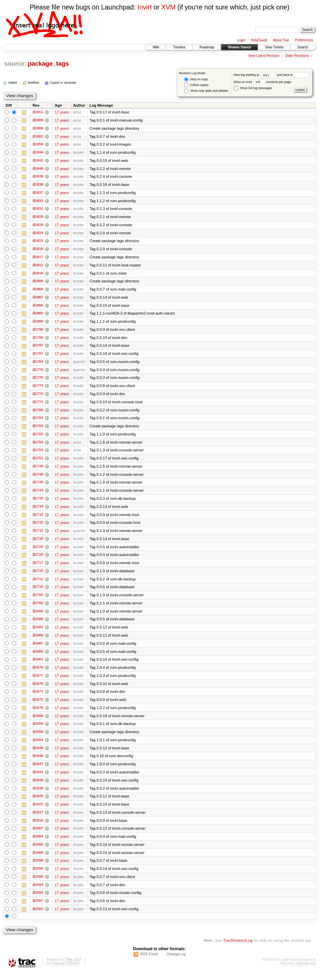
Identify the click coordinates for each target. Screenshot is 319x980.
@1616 (38, 827)
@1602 (38, 852)
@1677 (38, 681)
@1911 (38, 112)
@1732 (38, 527)
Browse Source (240, 47)
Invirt (144, 7)
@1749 (38, 470)
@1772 (38, 397)
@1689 (38, 640)
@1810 (38, 275)
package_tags (48, 63)
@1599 (38, 868)
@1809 (38, 283)
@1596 (38, 876)
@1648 (38, 762)
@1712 (38, 583)
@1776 (38, 380)
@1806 (38, 307)
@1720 (38, 559)
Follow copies (196, 85)
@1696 (38, 624)
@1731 (38, 535)
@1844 (38, 153)
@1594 (38, 892)
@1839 (38, 177)
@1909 (38, 120)
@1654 (38, 746)
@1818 (38, 250)
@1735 (38, 502)
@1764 (38, 421)
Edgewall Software (65, 971)
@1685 (38, 657)
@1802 (38, 315)
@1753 (38, 453)
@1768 (38, 413)
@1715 (38, 575)
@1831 (38, 210)
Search (303, 47)
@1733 (38, 518)
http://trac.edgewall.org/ (298, 971)
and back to (293, 75)
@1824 (38, 234)
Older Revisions (297, 56)
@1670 (38, 713)
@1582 (38, 917)
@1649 (38, 754)
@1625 (38, 803)
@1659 (38, 730)
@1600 (38, 860)
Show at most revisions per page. (263, 82)
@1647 (38, 770)
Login (241, 40)
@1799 (38, 332)
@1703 (38, 600)
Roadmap (207, 47)
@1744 (38, 494)
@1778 (38, 372)
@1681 (38, 665)
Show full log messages (253, 88)
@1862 (38, 136)
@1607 (38, 835)
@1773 (38, 388)
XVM (168, 7)
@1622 (38, 811)
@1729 (38, 551)
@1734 (38, 510)
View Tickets (274, 47)
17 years (62, 112)
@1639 (38, 787)
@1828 (38, 226)
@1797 (38, 348)
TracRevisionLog (238, 948)
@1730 (38, 543)
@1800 (38, 323)
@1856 (38, 145)
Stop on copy (196, 79)
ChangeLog (176, 962)
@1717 (38, 567)
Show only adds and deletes (206, 91)
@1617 (38, 819)
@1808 (38, 291)
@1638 (38, 795)
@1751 (38, 462)
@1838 (38, 185)
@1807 (38, 299)
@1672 (38, 705)
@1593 (38, 900)
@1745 (38, 486)
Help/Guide (259, 40)
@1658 (38, 738)
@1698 (38, 616)
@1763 (38, 429)
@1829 (38, 218)
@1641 (38, 779)
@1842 (38, 161)
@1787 (38, 356)
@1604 (38, 844)
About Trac (281, 40)
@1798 (38, 340)
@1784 (38, 364)
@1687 (38, 648)
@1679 (38, 673)
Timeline (179, 47)
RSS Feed (149, 962)
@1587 (38, 909)
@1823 (38, 242)
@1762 (38, 437)
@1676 (38, 689)
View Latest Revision (264, 56)
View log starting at (255, 75)
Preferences (304, 40)
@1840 (38, 169)
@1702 (38, 608)
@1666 (38, 722)
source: (15, 63)
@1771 (38, 405)
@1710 (38, 592)
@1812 (38, 267)
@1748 (38, 478)
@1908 (38, 128)
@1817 (38, 258)
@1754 (38, 445)
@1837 (38, 193)
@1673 (38, 697)
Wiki (156, 47)
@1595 (38, 884)
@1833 (38, 201)
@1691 (38, 632)
